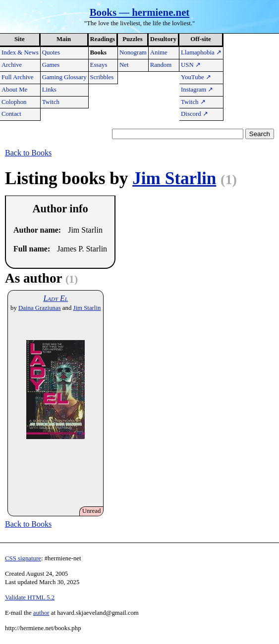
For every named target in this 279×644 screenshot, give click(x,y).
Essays (99, 65)
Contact (11, 114)
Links (49, 90)
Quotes (51, 52)
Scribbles (102, 77)
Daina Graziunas (40, 308)
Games (51, 65)
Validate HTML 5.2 (30, 597)
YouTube (196, 77)
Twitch (51, 102)
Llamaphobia (201, 52)
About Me (14, 90)
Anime (159, 52)
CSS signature (23, 558)
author (41, 613)
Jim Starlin (174, 178)
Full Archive (17, 77)
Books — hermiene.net (140, 12)
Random (161, 65)
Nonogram (133, 52)
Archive (12, 65)
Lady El (56, 298)
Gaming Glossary (64, 77)
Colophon (14, 102)
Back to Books (28, 153)
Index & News (20, 52)
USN (191, 65)
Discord (195, 114)
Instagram (197, 90)
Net (124, 65)
